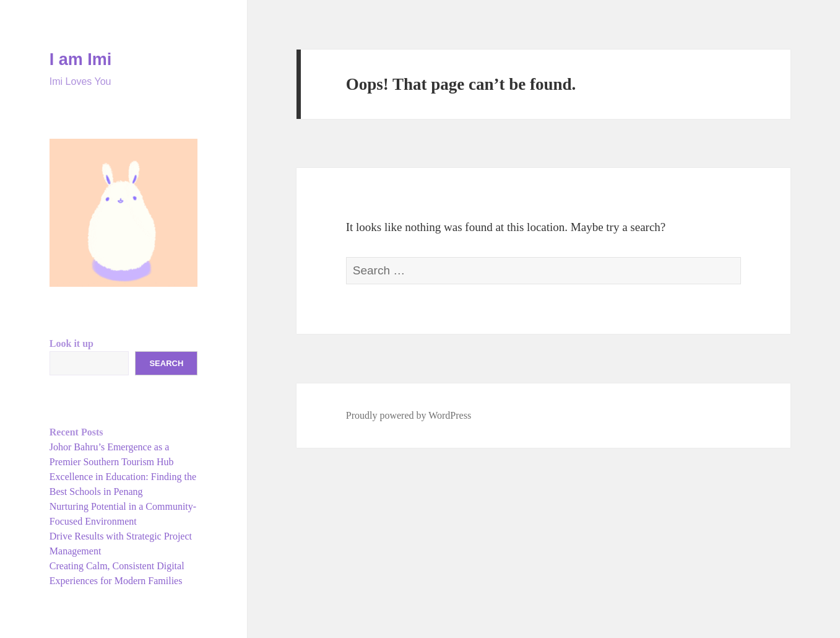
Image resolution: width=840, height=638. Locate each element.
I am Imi (81, 59)
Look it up (71, 343)
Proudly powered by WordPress (409, 415)
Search (166, 363)
